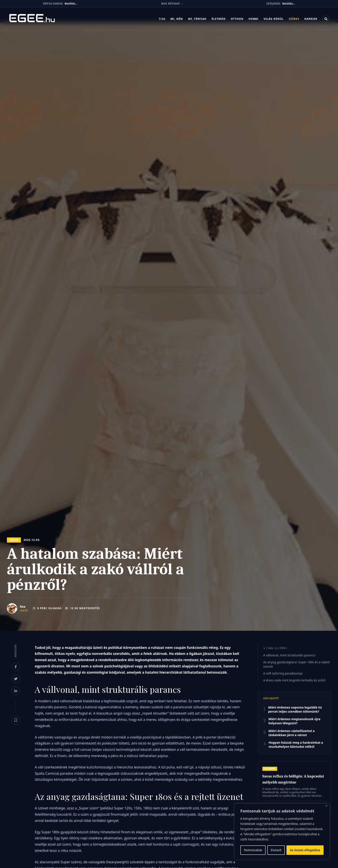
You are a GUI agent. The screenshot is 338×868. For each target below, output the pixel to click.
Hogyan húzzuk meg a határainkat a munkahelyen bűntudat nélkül (296, 745)
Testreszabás (253, 850)
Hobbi (253, 19)
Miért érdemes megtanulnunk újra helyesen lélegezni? (294, 721)
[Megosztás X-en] (16, 679)
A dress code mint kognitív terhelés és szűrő (294, 680)
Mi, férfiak (197, 19)
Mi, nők (177, 19)
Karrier (311, 19)
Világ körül (274, 19)
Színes (294, 19)
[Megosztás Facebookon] (16, 667)
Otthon (237, 19)
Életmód (218, 19)
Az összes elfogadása (305, 850)
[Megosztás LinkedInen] (16, 691)
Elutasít (276, 850)
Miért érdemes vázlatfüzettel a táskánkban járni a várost (291, 733)
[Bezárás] (326, 806)
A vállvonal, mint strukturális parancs (289, 655)
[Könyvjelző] (16, 720)
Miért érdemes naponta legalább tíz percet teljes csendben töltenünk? (295, 709)
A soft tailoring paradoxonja (283, 673)
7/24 (162, 19)
